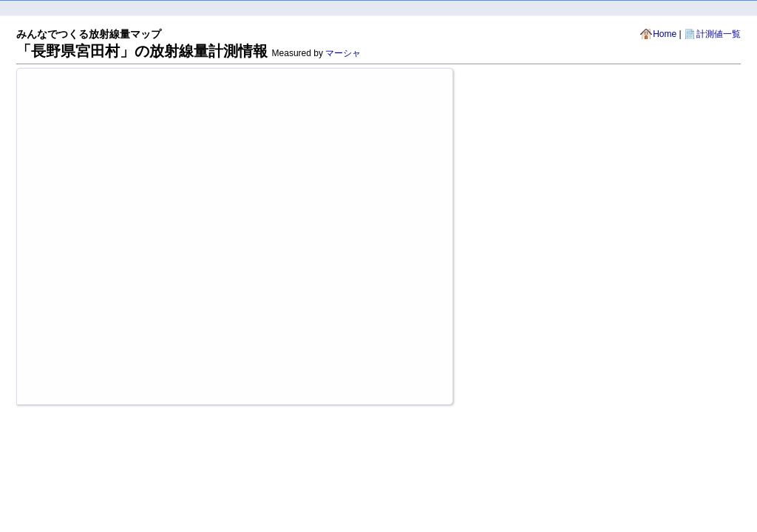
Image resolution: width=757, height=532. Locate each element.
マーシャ (343, 53)
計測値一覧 (719, 34)
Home (665, 34)
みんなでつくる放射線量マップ (89, 34)
